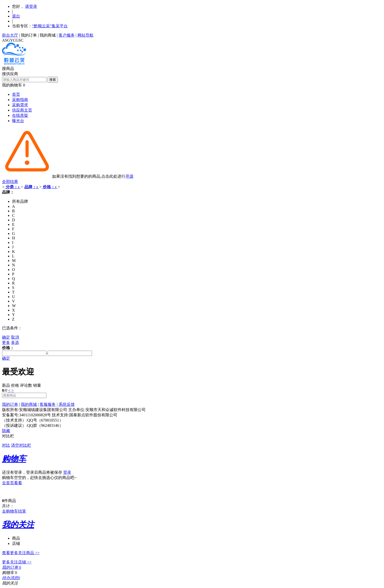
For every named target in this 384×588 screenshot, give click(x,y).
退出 (16, 16)
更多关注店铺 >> (17, 562)
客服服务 (48, 404)
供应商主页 (22, 110)
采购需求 (20, 105)
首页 (16, 94)
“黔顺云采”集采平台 (50, 26)
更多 (6, 342)
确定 (6, 337)
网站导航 (85, 35)
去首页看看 (12, 483)
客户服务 (67, 35)
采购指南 (20, 100)
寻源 (129, 176)
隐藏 (6, 431)
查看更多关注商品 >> (21, 553)
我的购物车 (12, 85)
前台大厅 (10, 35)
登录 (67, 472)
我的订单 (29, 35)
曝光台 (18, 121)
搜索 (53, 80)
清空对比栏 (21, 445)
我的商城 (48, 35)
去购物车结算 (14, 511)
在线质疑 (20, 115)
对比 (6, 445)
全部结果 (10, 182)
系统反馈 (67, 404)
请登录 (31, 6)
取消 (15, 337)
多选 (15, 342)
